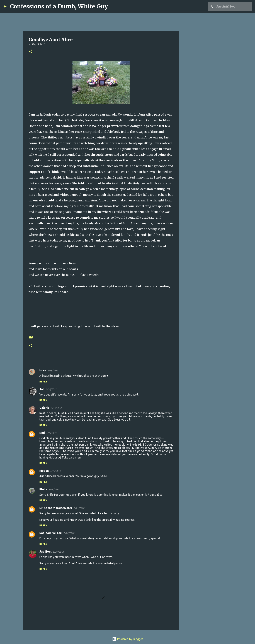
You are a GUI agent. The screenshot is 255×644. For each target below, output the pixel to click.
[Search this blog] (233, 6)
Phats (43, 489)
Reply (43, 382)
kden (43, 370)
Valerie (44, 408)
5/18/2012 (53, 370)
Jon (42, 389)
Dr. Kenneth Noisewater (56, 508)
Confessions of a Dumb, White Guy (59, 6)
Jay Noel (45, 552)
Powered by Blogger (128, 639)
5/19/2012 (56, 408)
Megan (44, 471)
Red (42, 433)
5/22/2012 (69, 533)
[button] (31, 52)
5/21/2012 (79, 508)
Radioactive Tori (51, 533)
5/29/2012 (58, 552)
